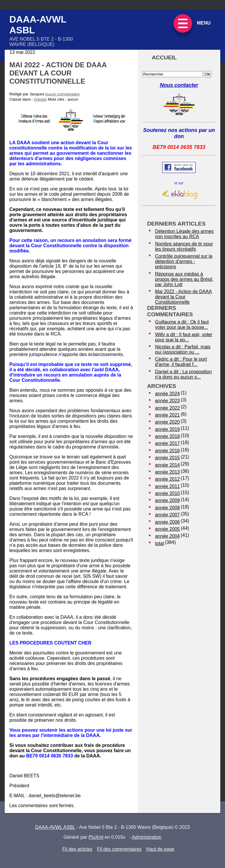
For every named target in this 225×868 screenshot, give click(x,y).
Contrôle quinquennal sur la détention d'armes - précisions (184, 261)
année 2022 (167, 408)
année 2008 (167, 508)
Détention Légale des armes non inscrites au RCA (184, 234)
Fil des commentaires (119, 849)
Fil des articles (77, 849)
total (159, 543)
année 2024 (167, 394)
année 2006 (167, 522)
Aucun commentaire (63, 94)
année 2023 (167, 401)
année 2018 (167, 436)
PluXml (96, 837)
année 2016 (167, 451)
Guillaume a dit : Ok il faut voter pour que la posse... (182, 325)
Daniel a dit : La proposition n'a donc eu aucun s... (183, 374)
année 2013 (167, 472)
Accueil (164, 57)
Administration (147, 837)
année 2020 (167, 422)
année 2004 (167, 536)
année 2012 (167, 479)
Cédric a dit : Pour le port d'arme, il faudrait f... (181, 362)
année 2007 (167, 515)
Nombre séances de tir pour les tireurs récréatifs (184, 246)
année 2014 (167, 465)
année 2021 (167, 415)
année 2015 (167, 458)
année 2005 (167, 529)
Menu (204, 23)
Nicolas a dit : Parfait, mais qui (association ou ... (183, 349)
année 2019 (167, 429)
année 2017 (167, 443)
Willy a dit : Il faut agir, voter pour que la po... (184, 337)
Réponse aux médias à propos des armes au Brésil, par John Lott (184, 279)
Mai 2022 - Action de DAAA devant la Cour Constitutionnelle (183, 297)
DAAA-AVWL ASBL (55, 827)
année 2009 (167, 500)
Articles (40, 99)
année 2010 (167, 493)
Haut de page (160, 849)
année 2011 (167, 486)
